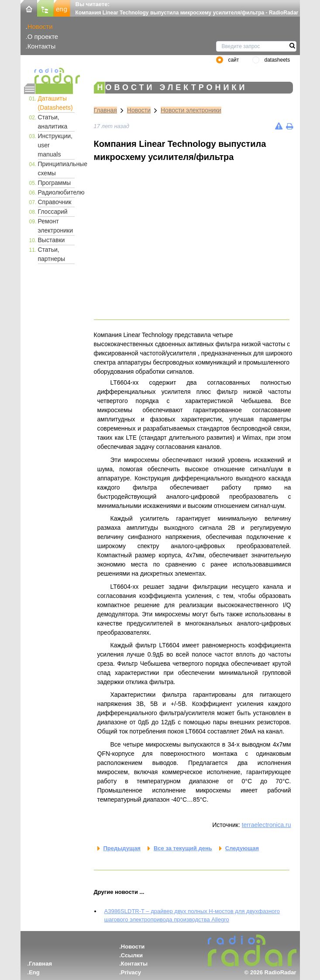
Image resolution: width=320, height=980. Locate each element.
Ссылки (132, 955)
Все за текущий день (183, 848)
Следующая (242, 848)
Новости (40, 26)
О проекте (43, 36)
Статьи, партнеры (52, 254)
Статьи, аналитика (53, 122)
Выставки (52, 240)
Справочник (55, 202)
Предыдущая (122, 848)
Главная (105, 110)
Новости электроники (191, 110)
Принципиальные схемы (56, 169)
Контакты (42, 46)
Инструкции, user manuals (55, 145)
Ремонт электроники (56, 226)
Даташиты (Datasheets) (55, 103)
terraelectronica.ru (267, 825)
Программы (55, 183)
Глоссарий (53, 212)
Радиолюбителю (56, 192)
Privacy (131, 972)
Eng (34, 972)
